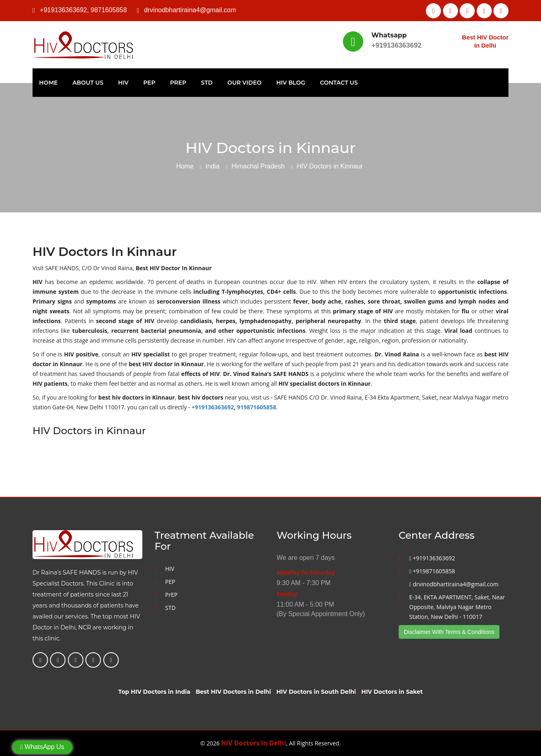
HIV (123, 83)
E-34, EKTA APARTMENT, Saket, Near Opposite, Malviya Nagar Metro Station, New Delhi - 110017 (457, 607)
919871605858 (257, 407)
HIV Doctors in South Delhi (316, 692)
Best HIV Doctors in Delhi (233, 692)
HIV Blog (291, 83)
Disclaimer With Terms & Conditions (449, 632)
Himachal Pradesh (258, 166)
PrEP (178, 83)
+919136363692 (63, 10)
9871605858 (109, 10)
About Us (88, 83)
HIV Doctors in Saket (392, 692)
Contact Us (339, 83)
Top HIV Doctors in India (154, 692)
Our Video (244, 83)
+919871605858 (432, 571)
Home (48, 83)
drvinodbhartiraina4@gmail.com (190, 10)
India (213, 166)
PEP (149, 83)
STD (207, 83)
